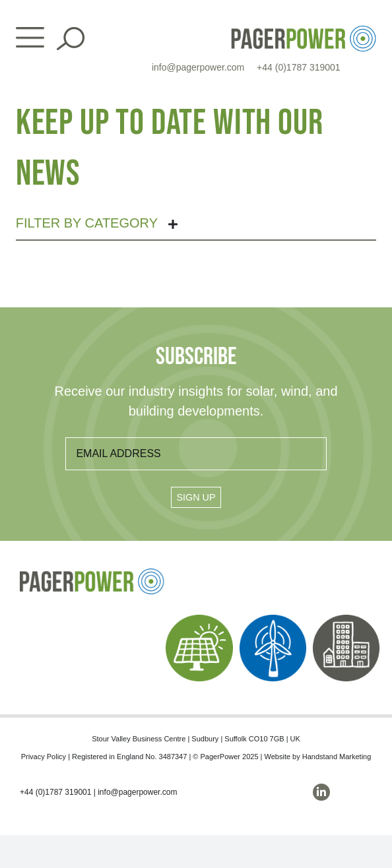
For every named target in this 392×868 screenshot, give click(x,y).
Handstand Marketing (337, 757)
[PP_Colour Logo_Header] (304, 31)
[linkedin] (321, 792)
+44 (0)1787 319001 (299, 67)
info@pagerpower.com (198, 67)
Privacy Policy (44, 757)
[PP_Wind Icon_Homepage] (273, 620)
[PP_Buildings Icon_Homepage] (346, 620)
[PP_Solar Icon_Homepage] (199, 620)
